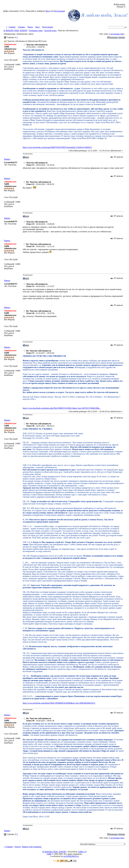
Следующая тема (117, 34)
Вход (48, 11)
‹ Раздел (17, 847)
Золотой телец (51, 31)
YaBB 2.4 (82, 852)
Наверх (7, 159)
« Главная (8, 847)
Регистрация (59, 11)
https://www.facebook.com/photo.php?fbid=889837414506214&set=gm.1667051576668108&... (62, 408)
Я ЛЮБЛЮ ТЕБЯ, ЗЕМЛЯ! (15, 31)
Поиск (30, 27)
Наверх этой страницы (32, 847)
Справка (21, 27)
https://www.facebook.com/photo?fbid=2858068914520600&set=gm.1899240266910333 (59, 703)
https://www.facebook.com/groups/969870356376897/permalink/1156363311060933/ (57, 147)
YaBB (49, 854)
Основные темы (36, 31)
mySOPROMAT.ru (71, 856)
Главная (12, 27)
